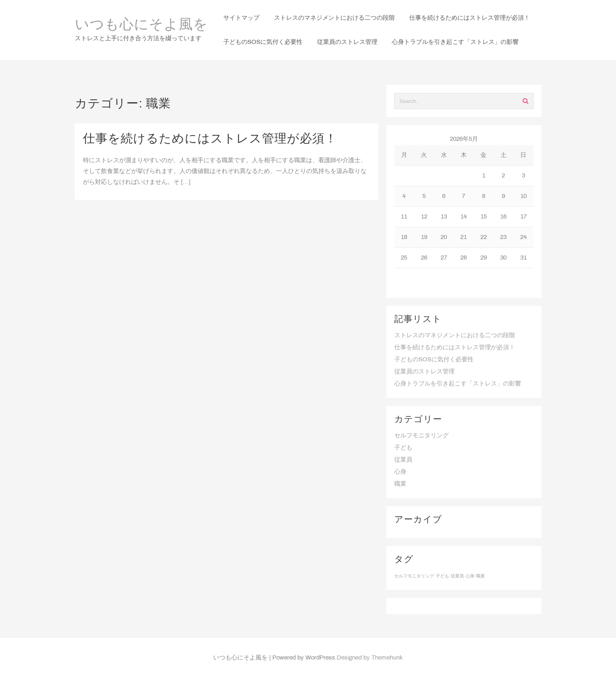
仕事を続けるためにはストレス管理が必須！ (210, 139)
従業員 (403, 460)
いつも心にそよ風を (141, 25)
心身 (400, 472)
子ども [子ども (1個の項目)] (442, 576)
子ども (403, 448)
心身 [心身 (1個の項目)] (470, 576)
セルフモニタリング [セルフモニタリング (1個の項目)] (414, 576)
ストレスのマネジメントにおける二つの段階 (455, 336)
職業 (400, 484)
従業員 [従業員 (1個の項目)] (457, 576)
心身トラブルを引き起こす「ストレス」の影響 (458, 384)
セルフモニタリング (421, 436)
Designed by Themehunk (370, 658)
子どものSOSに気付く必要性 (434, 360)
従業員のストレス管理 (424, 372)
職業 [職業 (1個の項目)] (480, 576)
